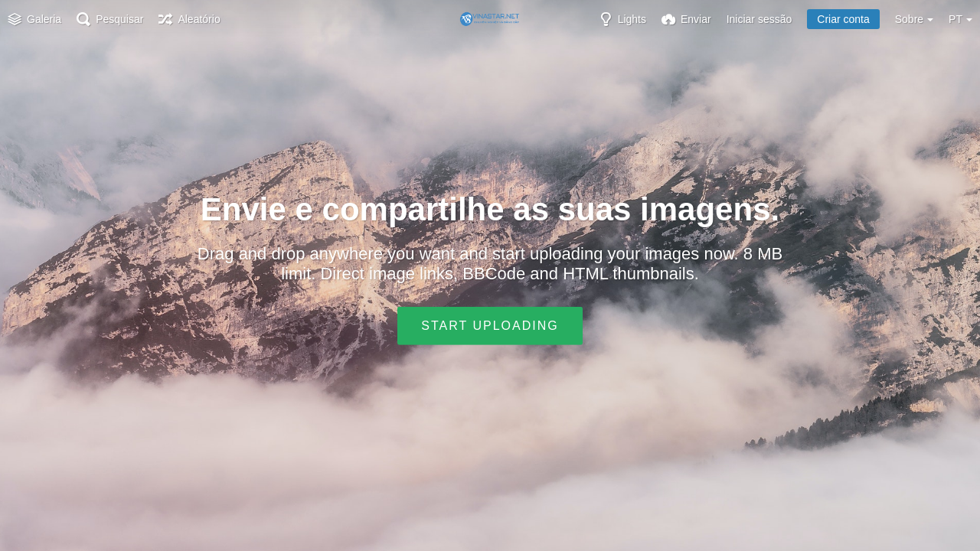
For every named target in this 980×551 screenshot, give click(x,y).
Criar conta (843, 19)
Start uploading (490, 326)
